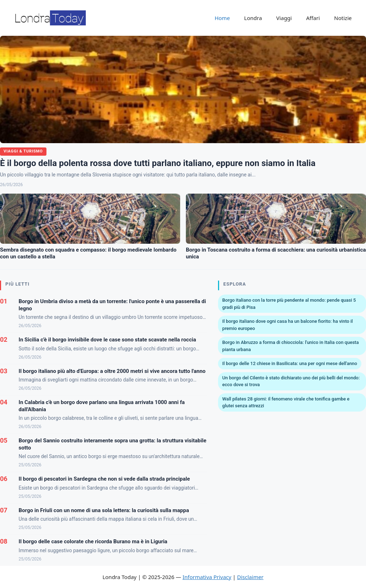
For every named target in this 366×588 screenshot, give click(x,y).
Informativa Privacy (207, 577)
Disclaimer (250, 577)
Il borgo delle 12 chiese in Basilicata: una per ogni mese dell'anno (290, 363)
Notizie (343, 18)
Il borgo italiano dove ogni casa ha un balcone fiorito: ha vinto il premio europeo (288, 325)
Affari (313, 18)
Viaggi (284, 18)
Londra (253, 18)
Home (222, 18)
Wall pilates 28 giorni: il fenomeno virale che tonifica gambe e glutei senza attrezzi (286, 402)
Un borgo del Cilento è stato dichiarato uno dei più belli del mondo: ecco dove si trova (291, 381)
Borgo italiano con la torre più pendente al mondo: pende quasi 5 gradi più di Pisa (289, 304)
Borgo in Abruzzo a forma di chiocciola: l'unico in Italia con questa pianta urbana (291, 346)
